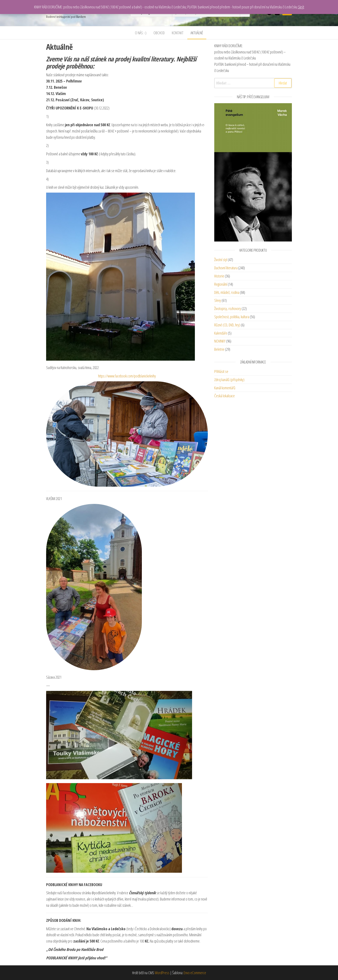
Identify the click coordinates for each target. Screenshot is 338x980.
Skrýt (301, 7)
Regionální (221, 284)
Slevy (218, 300)
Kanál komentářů (225, 388)
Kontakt (178, 33)
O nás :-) (141, 33)
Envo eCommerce (195, 973)
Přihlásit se (221, 371)
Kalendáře (221, 333)
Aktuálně (197, 33)
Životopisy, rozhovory (228, 308)
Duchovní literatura (226, 268)
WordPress (162, 973)
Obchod (159, 33)
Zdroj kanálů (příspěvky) (229, 380)
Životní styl (221, 260)
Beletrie (219, 349)
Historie (219, 276)
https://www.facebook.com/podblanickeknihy (127, 376)
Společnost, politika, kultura (232, 317)
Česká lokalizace (225, 396)
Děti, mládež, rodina (227, 292)
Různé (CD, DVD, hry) (227, 325)
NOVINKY (220, 341)
